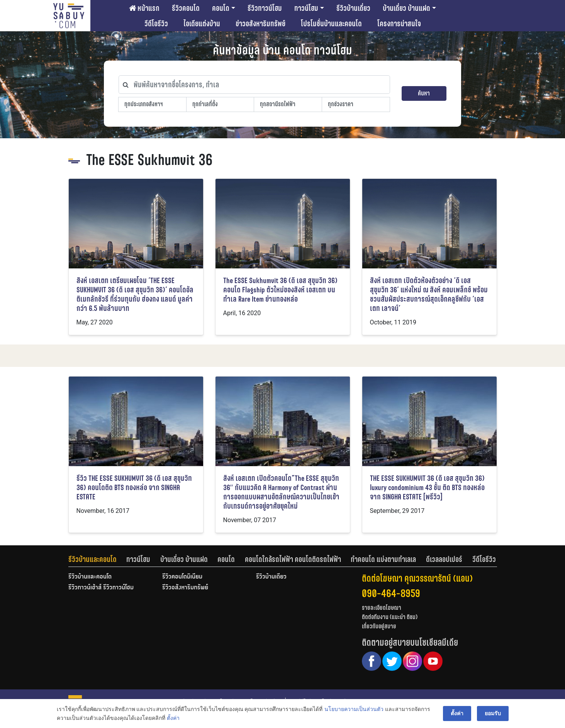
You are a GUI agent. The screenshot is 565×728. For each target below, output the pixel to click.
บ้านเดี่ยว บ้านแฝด (406, 8)
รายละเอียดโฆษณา (382, 608)
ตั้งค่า (173, 718)
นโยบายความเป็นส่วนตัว (354, 709)
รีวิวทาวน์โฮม (265, 8)
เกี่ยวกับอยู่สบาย (379, 626)
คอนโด (221, 8)
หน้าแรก (144, 8)
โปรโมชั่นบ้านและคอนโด (331, 24)
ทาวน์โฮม (306, 8)
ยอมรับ (493, 713)
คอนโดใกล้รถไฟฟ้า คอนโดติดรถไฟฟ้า (293, 559)
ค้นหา (424, 93)
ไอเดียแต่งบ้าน (202, 24)
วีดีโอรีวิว (156, 24)
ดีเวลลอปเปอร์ (444, 559)
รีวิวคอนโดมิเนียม (182, 577)
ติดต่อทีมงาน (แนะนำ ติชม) (390, 617)
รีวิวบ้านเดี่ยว (353, 8)
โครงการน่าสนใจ (399, 24)
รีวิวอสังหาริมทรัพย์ (185, 588)
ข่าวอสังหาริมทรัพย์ (260, 24)
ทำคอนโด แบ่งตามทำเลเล (383, 559)
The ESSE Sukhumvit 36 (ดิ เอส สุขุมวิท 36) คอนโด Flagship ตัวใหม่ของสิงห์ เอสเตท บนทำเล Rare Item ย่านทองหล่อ (280, 290)
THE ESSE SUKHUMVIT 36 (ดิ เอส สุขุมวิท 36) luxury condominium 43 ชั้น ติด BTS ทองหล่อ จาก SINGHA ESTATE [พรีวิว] (427, 488)
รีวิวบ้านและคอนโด (92, 559)
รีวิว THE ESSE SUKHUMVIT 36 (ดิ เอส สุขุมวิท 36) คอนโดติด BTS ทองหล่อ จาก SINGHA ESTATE (134, 488)
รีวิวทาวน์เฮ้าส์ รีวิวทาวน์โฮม (101, 588)
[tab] (98, 559)
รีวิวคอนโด (186, 8)
